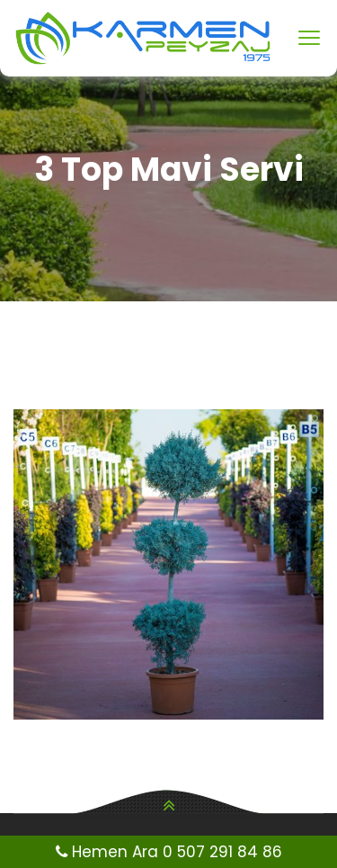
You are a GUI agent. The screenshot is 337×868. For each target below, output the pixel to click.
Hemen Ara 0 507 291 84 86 (169, 852)
